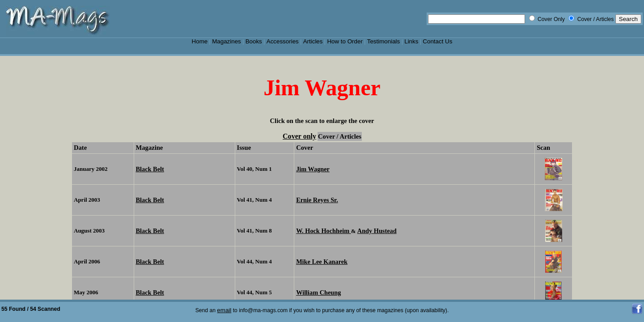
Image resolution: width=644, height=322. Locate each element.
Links (411, 41)
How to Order (345, 41)
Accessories (283, 41)
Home (200, 41)
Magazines (227, 41)
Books (254, 41)
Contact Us (437, 41)
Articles (313, 41)
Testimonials (384, 41)
